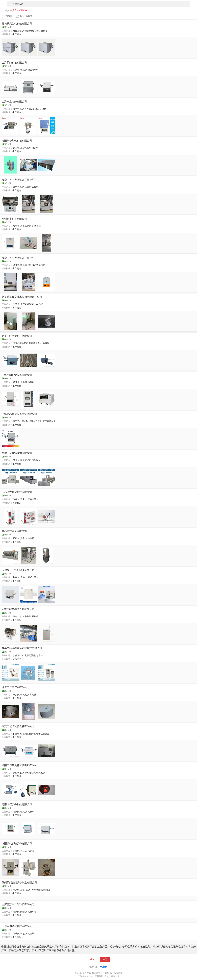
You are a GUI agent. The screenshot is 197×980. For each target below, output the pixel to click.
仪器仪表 (17, 734)
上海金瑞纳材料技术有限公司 (18, 926)
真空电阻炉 (33, 499)
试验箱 (16, 382)
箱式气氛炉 (33, 70)
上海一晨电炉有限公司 (14, 102)
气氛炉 (16, 226)
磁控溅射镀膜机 (28, 304)
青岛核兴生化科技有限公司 (17, 23)
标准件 (40, 655)
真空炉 (24, 499)
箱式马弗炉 (42, 109)
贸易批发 (17, 659)
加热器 (33, 695)
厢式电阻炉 (33, 577)
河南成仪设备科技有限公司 (17, 804)
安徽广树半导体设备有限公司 (18, 180)
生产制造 (17, 34)
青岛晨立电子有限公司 (14, 531)
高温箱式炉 (26, 226)
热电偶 (46, 343)
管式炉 (24, 70)
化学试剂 (36, 226)
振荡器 (31, 382)
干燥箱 (24, 382)
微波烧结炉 (30, 31)
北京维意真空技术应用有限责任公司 (22, 297)
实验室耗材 (18, 655)
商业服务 (17, 503)
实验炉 (16, 851)
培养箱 (31, 851)
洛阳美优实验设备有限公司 (17, 843)
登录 (92, 959)
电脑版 (104, 967)
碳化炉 (16, 460)
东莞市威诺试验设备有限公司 (18, 726)
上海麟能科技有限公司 (14, 63)
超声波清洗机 (35, 343)
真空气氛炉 (18, 109)
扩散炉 (16, 538)
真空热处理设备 (21, 421)
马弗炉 (28, 187)
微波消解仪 (42, 31)
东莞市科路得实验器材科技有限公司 (22, 648)
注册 (105, 959)
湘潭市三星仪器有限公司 (16, 687)
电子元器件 (30, 655)
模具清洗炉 (26, 265)
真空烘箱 (32, 912)
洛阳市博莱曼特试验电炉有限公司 (21, 765)
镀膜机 (35, 187)
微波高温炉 (18, 31)
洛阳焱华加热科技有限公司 (17, 141)
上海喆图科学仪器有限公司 (17, 375)
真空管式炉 (30, 109)
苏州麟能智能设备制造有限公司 (19, 883)
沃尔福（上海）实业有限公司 (18, 570)
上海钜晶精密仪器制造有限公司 (19, 414)
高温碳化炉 (37, 460)
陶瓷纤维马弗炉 (21, 343)
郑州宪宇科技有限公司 (14, 219)
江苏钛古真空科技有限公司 (17, 492)
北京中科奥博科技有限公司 (17, 336)
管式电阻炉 (30, 773)
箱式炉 (16, 70)
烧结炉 (31, 538)
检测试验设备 (29, 734)
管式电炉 (25, 695)
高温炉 (35, 148)
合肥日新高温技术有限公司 (17, 453)
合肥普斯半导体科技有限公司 (18, 904)
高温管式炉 (26, 460)
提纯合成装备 (35, 421)
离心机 (24, 851)
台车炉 (16, 148)
